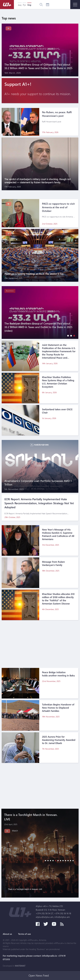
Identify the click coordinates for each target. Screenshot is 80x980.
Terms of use (24, 934)
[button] (67, 336)
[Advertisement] (40, 646)
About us (7, 934)
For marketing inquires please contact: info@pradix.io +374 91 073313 (34, 958)
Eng (29, 5)
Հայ (20, 5)
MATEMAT (20, 966)
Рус (24, 5)
